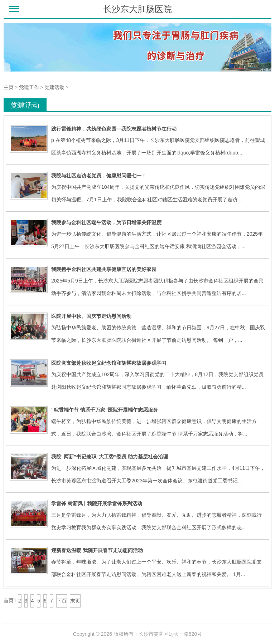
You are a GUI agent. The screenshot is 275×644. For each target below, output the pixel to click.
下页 (62, 601)
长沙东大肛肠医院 (137, 9)
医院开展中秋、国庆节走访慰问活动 (91, 316)
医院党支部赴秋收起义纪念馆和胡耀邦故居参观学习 (109, 363)
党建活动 (54, 87)
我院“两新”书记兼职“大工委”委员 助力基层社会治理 (110, 457)
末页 (75, 601)
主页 (9, 87)
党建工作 (29, 87)
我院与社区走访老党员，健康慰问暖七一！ (99, 176)
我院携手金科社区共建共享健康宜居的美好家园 (104, 269)
